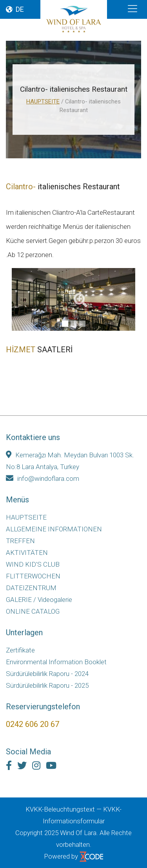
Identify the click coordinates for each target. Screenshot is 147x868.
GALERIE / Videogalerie (39, 600)
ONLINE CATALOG (33, 611)
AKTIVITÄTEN (27, 553)
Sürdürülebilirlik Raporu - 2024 (47, 674)
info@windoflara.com (43, 478)
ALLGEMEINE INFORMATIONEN (54, 529)
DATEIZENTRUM (31, 588)
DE (20, 9)
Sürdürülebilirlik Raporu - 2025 (47, 685)
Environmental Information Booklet (56, 662)
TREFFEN (20, 541)
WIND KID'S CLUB (33, 564)
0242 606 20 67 (33, 724)
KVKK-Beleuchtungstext (60, 809)
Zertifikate (20, 650)
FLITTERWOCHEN (33, 576)
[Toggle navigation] (132, 9)
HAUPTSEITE (43, 101)
